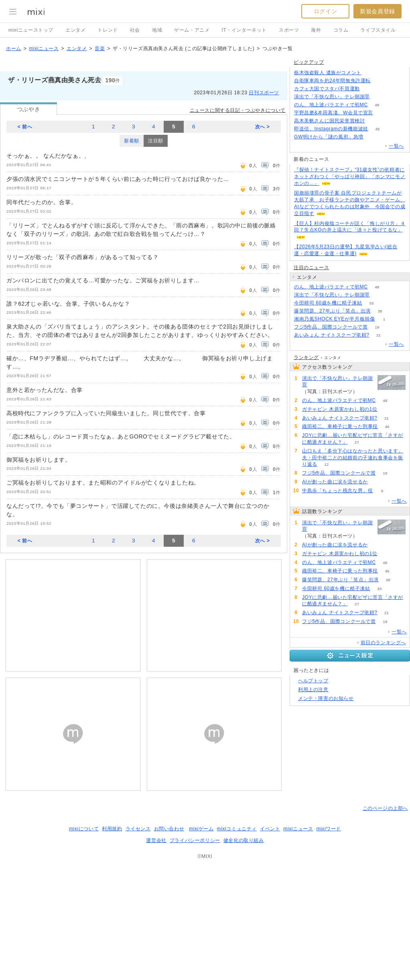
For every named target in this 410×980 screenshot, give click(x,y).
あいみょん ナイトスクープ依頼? (332, 335)
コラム (341, 30)
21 (379, 335)
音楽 (100, 49)
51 (387, 409)
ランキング (306, 357)
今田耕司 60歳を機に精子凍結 (328, 303)
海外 (316, 30)
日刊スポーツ (264, 93)
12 (326, 464)
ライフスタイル (378, 30)
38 (380, 311)
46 (387, 427)
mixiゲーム (201, 829)
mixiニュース (44, 49)
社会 (135, 30)
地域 (157, 30)
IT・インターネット (244, 30)
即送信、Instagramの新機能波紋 (331, 129)
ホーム (14, 49)
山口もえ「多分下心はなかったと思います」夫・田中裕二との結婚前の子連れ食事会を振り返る (353, 458)
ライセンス (138, 829)
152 (379, 97)
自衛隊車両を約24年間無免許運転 (332, 81)
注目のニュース (311, 268)
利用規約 (112, 829)
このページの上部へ (385, 808)
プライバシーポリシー (195, 840)
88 (374, 121)
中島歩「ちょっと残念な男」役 (337, 491)
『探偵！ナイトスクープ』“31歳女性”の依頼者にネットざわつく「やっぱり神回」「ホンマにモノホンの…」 (350, 177)
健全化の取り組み (244, 840)
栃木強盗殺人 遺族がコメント (328, 73)
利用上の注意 (313, 690)
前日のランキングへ (383, 643)
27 (357, 442)
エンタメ (75, 30)
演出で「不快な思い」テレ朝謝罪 (332, 97)
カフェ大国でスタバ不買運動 (327, 89)
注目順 (156, 141)
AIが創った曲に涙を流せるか (335, 482)
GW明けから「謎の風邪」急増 (329, 137)
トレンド (108, 30)
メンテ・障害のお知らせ (326, 698)
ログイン (325, 11)
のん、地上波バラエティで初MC (331, 105)
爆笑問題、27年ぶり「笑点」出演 (332, 311)
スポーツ (289, 30)
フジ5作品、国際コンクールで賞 (331, 327)
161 (380, 81)
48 (377, 105)
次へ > (263, 127)
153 (379, 295)
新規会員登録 (378, 11)
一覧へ (396, 146)
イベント (270, 829)
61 (369, 89)
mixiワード (329, 829)
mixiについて (84, 829)
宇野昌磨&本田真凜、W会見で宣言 (334, 113)
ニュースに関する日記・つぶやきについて (238, 110)
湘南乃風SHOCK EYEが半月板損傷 (334, 319)
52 (377, 482)
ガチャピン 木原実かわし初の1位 (340, 409)
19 (377, 327)
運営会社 (156, 840)
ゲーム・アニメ (192, 30)
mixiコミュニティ (237, 829)
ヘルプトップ (313, 681)
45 (377, 129)
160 (370, 73)
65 (382, 113)
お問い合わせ (169, 829)
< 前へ (25, 127)
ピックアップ (309, 62)
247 (373, 137)
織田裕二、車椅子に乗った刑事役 (340, 426)
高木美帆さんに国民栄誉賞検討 (329, 121)
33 (371, 303)
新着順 (132, 141)
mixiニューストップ (31, 30)
